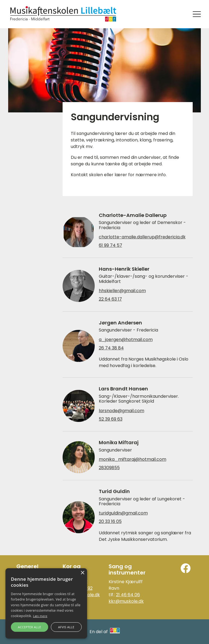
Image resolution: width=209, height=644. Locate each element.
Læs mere (40, 616)
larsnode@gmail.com (122, 411)
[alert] (46, 603)
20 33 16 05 (110, 522)
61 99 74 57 (110, 245)
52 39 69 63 (111, 419)
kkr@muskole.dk (126, 601)
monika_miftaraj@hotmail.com (133, 459)
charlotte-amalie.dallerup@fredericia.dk (142, 237)
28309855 (109, 468)
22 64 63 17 (110, 299)
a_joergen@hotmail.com (126, 340)
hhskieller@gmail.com (122, 291)
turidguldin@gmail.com (123, 513)
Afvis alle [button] (66, 627)
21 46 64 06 (128, 595)
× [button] (82, 573)
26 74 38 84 (111, 348)
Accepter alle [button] (30, 627)
